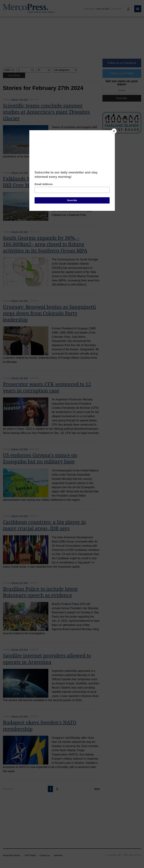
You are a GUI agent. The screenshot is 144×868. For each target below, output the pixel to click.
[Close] (114, 131)
